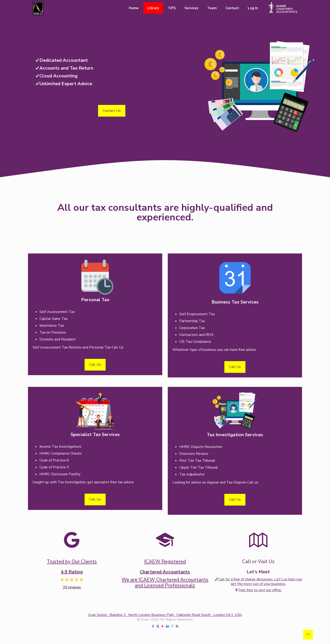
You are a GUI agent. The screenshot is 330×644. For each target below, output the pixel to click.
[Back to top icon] (308, 635)
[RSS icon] (177, 626)
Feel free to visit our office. (258, 590)
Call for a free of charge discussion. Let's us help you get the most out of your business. (258, 582)
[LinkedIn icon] (167, 626)
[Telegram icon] (172, 626)
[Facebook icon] (153, 626)
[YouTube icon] (163, 626)
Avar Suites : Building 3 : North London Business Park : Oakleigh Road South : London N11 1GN (165, 615)
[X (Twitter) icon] (158, 626)
